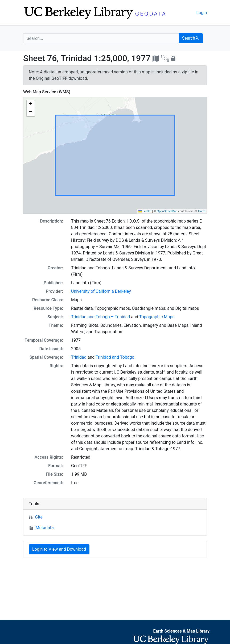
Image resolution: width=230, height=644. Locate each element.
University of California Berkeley (101, 291)
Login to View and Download (59, 549)
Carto (202, 211)
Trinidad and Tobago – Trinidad (101, 317)
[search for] (101, 38)
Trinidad (79, 357)
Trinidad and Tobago (115, 357)
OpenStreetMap (167, 211)
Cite (39, 517)
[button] (31, 104)
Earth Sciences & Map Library (181, 631)
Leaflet (145, 211)
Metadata (45, 528)
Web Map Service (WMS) (47, 92)
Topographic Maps (157, 317)
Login (202, 13)
